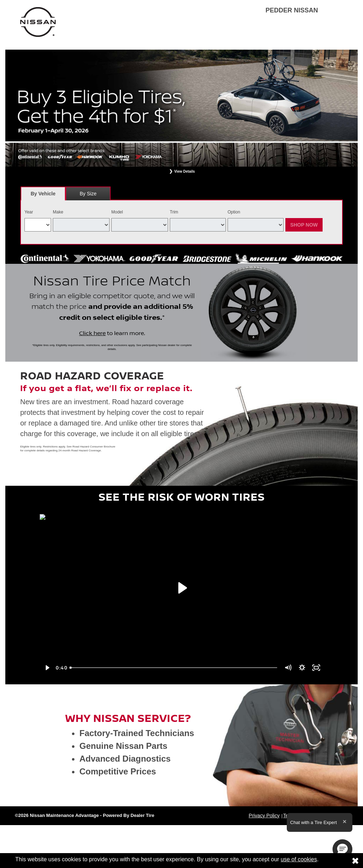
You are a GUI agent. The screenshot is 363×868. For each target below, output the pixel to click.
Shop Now (304, 225)
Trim (174, 212)
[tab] (43, 193)
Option (234, 212)
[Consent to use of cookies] (355, 861)
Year (29, 212)
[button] (342, 849)
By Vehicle (43, 196)
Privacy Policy (264, 816)
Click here (92, 333)
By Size (88, 194)
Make (58, 212)
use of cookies (299, 859)
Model (117, 212)
